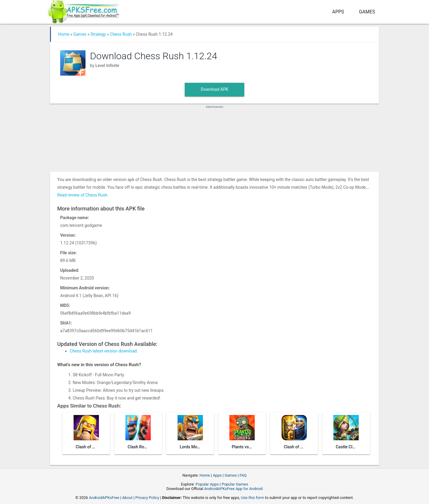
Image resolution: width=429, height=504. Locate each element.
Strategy (98, 34)
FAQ (243, 475)
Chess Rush (121, 34)
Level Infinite (107, 65)
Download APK (215, 89)
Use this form (253, 498)
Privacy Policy (147, 498)
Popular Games (235, 484)
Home (64, 34)
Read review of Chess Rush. (83, 195)
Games (367, 12)
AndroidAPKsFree (104, 498)
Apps (338, 12)
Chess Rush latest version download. (104, 351)
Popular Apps (207, 484)
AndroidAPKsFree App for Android (233, 489)
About (127, 498)
